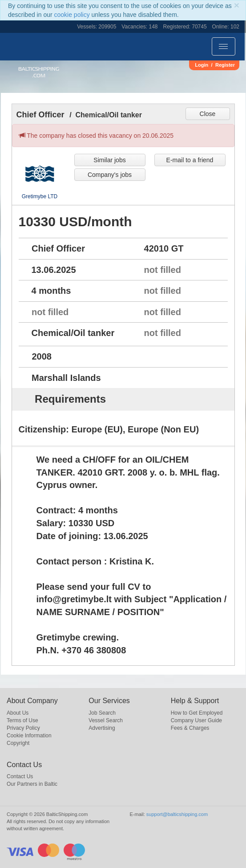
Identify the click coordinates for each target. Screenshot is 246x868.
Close (208, 114)
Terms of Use (22, 720)
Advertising (102, 728)
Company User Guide (196, 720)
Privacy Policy (23, 728)
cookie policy (72, 15)
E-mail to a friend (190, 160)
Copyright (18, 743)
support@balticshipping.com (177, 814)
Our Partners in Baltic (32, 784)
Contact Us (20, 776)
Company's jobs (110, 175)
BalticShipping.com (39, 72)
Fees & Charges (190, 728)
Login (202, 65)
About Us (18, 713)
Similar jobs (109, 160)
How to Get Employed (197, 713)
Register (225, 65)
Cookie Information (29, 736)
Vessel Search (106, 720)
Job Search (102, 713)
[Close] (237, 5)
